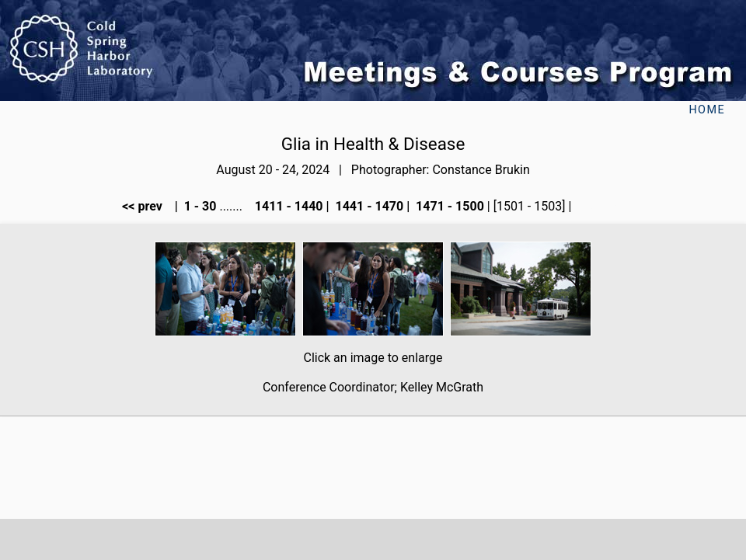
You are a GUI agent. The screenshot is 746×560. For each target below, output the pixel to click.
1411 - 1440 (288, 206)
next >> (599, 206)
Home (707, 110)
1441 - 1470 (368, 206)
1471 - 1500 (448, 206)
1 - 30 (199, 206)
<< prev (147, 206)
